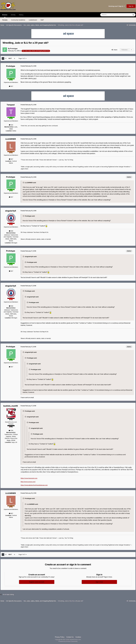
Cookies (78, 637)
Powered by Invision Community (68, 641)
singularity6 (11, 211)
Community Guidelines (18, 20)
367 (11, 86)
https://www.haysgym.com (29, 478)
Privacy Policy (60, 637)
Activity (13, 15)
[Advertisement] (68, 620)
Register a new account (37, 582)
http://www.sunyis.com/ (28, 482)
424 (11, 125)
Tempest (11, 105)
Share (114, 50)
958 (11, 231)
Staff (42, 20)
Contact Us (70, 637)
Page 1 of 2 (23, 58)
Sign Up (131, 6)
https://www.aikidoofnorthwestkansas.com (34, 485)
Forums (5, 20)
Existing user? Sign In (117, 6)
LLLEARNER (11, 139)
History (21, 15)
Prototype (14, 49)
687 (11, 159)
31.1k (11, 430)
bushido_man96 (11, 406)
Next (10, 58)
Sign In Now (99, 582)
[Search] (111, 15)
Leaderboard (33, 20)
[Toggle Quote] (24, 183)
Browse (5, 16)
